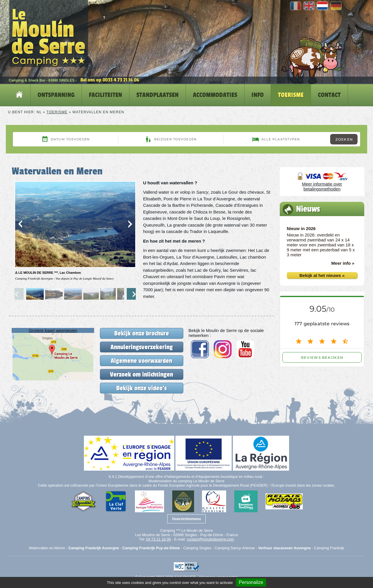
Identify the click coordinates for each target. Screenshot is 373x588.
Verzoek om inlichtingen (141, 374)
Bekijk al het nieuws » (322, 275)
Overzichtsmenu (186, 519)
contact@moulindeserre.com (210, 539)
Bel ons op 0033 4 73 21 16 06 (110, 80)
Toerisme (57, 112)
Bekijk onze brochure (142, 333)
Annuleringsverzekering (142, 347)
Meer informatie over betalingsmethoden (322, 186)
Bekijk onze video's (141, 388)
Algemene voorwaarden (141, 361)
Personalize (251, 582)
